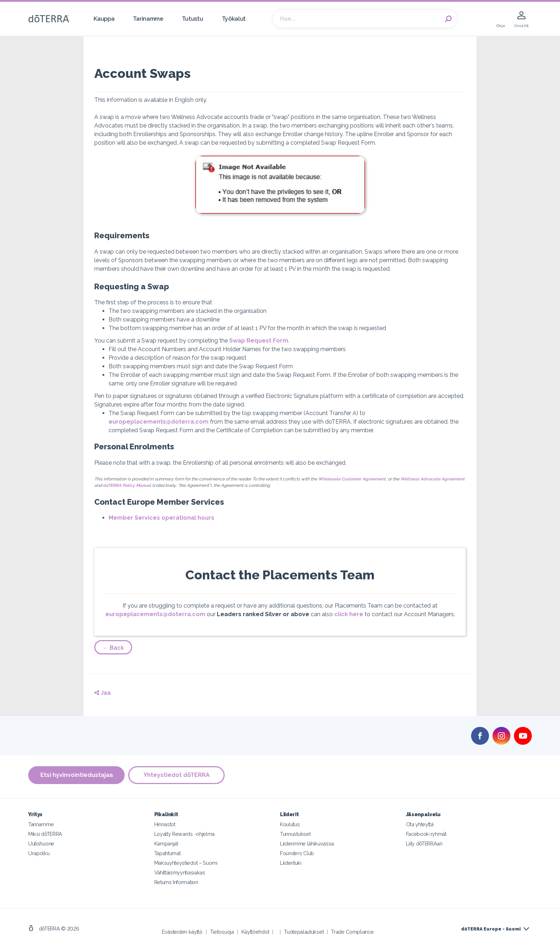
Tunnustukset (295, 834)
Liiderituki (291, 863)
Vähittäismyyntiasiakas (180, 872)
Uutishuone (41, 844)
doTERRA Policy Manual (127, 485)
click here (349, 614)
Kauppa (104, 19)
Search (448, 19)
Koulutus (290, 824)
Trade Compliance (352, 932)
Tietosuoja (222, 932)
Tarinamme (148, 19)
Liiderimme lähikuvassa (307, 844)
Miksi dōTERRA (45, 834)
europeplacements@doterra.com (159, 422)
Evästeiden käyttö (182, 932)
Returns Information (176, 882)
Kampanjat (166, 844)
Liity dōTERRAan (424, 844)
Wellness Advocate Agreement (432, 479)
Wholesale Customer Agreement (352, 479)
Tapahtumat (167, 853)
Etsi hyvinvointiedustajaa (77, 775)
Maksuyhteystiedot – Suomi (186, 863)
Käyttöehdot (255, 932)
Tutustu (192, 19)
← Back (113, 648)
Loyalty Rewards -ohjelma (185, 834)
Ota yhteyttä (420, 824)
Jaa (102, 693)
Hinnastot (165, 824)
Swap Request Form (259, 341)
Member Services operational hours (161, 518)
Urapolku (39, 853)
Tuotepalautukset (304, 932)
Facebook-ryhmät (426, 834)
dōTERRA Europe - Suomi (491, 929)
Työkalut (234, 19)
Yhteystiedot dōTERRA (177, 775)
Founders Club (297, 853)
